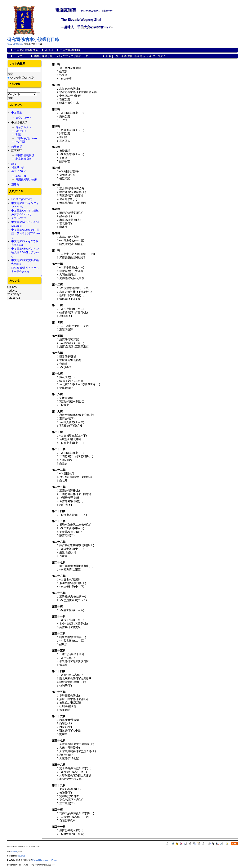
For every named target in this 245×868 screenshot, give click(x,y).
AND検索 (15, 78)
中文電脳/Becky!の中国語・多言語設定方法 (26, 233)
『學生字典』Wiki (26, 138)
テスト (19, 218)
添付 (78, 56)
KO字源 (20, 142)
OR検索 (29, 78)
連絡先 (15, 184)
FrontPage (22, 199)
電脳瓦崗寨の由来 (26, 179)
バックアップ (65, 56)
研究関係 (17, 44)
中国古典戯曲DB (70, 50)
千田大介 (21, 856)
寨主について (19, 171)
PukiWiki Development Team (45, 860)
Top (9, 44)
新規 (109, 56)
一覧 (116, 56)
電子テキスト (24, 127)
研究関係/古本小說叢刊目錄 (33, 40)
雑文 (14, 164)
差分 (52, 56)
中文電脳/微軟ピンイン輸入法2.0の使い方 (25, 252)
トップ (18, 56)
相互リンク (18, 167)
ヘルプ (151, 56)
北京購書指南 (24, 159)
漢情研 (49, 50)
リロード (88, 56)
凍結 (45, 56)
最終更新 (140, 56)
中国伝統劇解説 (25, 155)
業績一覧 (21, 176)
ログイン (163, 56)
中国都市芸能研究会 (26, 50)
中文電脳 (17, 113)
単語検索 (127, 56)
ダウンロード (24, 118)
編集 (37, 56)
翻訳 (18, 135)
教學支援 (17, 147)
